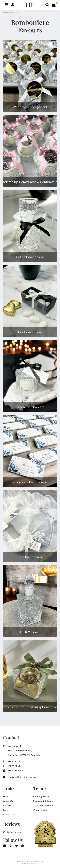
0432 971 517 (12, 766)
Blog (5, 810)
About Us (8, 801)
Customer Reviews (13, 832)
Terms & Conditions (43, 805)
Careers (7, 805)
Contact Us (9, 814)
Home (5, 12)
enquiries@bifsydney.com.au (20, 777)
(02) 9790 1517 (13, 761)
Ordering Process (42, 796)
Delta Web (34, 863)
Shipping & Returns (43, 801)
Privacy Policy (40, 810)
